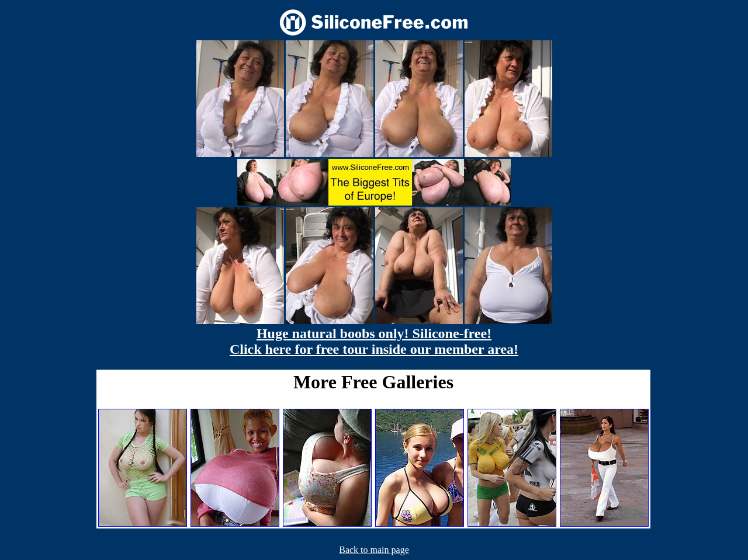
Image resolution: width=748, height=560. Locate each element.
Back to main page (374, 550)
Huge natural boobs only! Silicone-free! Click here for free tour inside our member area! (374, 341)
